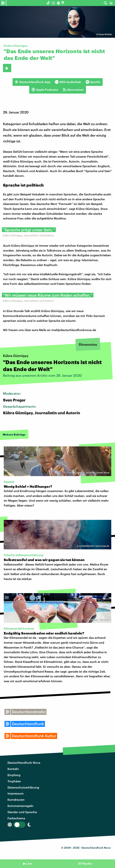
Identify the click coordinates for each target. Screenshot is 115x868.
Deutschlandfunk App (33, 82)
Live (29, 863)
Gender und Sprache (22, 812)
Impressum (16, 793)
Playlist (87, 863)
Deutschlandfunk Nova (24, 763)
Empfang (14, 775)
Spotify (93, 82)
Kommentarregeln (20, 806)
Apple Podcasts (45, 90)
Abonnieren (73, 90)
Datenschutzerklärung (23, 787)
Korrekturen (16, 800)
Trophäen (14, 781)
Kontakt (13, 769)
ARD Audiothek (68, 82)
